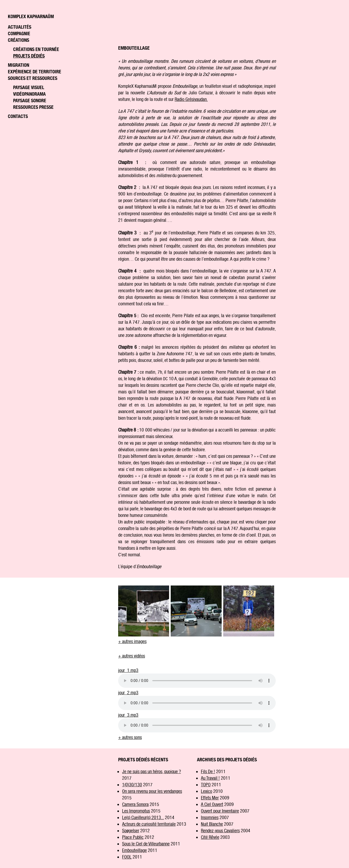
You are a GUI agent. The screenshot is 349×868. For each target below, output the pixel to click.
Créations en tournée (36, 49)
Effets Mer (210, 798)
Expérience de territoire (35, 72)
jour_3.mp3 (128, 715)
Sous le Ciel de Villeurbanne (146, 844)
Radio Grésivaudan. (191, 99)
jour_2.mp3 (128, 693)
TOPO (206, 785)
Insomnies (210, 817)
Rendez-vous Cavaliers (220, 831)
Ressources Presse (33, 107)
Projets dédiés (29, 56)
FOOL (127, 857)
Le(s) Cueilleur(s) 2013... (143, 817)
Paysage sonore (30, 101)
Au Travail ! (210, 778)
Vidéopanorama (29, 94)
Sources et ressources (33, 78)
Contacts (18, 116)
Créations (19, 40)
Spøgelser (131, 831)
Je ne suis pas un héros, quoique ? (152, 771)
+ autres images (132, 641)
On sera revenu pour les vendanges (152, 791)
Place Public (133, 837)
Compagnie (19, 34)
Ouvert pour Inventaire (220, 811)
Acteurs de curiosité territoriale (149, 824)
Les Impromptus (136, 811)
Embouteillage (134, 850)
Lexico (207, 791)
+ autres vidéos (132, 656)
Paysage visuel (29, 87)
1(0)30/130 (132, 785)
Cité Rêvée (210, 837)
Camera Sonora (135, 804)
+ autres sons (130, 737)
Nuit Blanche (212, 824)
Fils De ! (208, 771)
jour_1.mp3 (128, 670)
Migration (19, 65)
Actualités (20, 27)
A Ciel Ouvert (212, 804)
